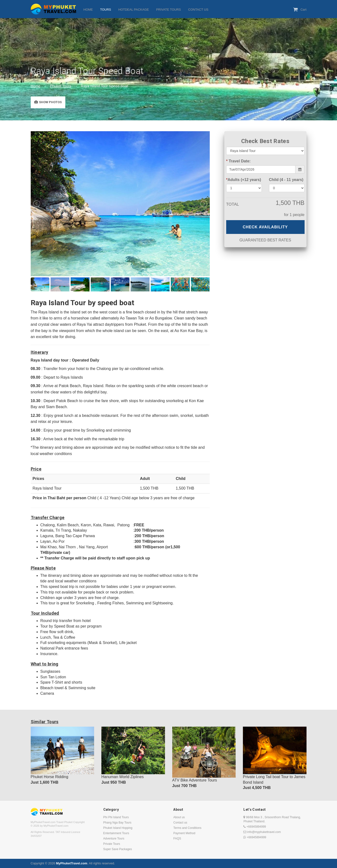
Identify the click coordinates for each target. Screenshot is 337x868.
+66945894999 (255, 827)
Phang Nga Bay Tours (117, 823)
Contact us (180, 823)
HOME (88, 10)
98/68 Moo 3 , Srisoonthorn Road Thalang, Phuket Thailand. (272, 819)
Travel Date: (238, 161)
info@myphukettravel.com (262, 832)
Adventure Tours (114, 839)
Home (36, 86)
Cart (300, 9)
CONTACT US (198, 10)
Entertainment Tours (116, 833)
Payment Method (184, 833)
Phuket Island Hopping (118, 828)
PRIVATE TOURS (168, 10)
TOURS (106, 10)
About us (179, 817)
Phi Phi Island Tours (116, 817)
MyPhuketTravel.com (71, 863)
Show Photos (48, 102)
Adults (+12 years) (244, 180)
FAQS (177, 839)
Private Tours (112, 844)
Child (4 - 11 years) (286, 180)
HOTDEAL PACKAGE (134, 10)
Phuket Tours (61, 86)
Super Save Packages (118, 849)
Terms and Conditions (187, 828)
